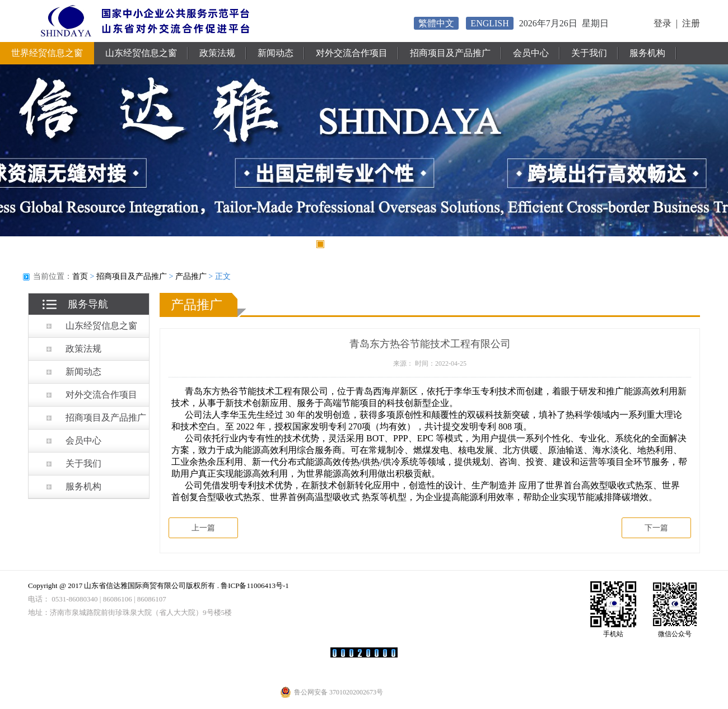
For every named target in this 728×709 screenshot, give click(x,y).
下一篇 (656, 528)
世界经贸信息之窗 (47, 53)
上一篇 (203, 528)
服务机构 (647, 53)
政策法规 (217, 53)
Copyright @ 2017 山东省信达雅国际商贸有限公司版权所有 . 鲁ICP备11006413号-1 (158, 586)
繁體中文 (436, 23)
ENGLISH (489, 23)
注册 (691, 23)
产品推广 (191, 276)
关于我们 (589, 53)
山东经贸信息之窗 (141, 53)
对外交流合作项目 (352, 53)
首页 (80, 276)
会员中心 (531, 53)
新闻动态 (276, 53)
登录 (662, 23)
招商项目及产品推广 (450, 53)
